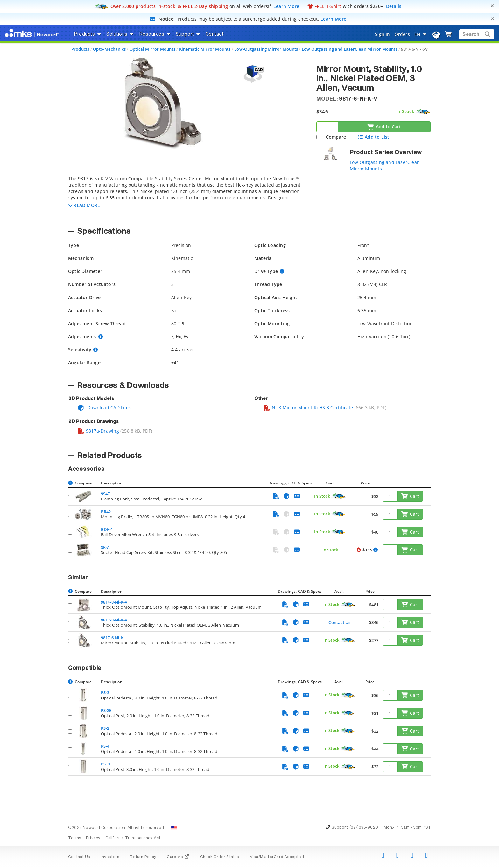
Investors (110, 857)
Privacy (93, 838)
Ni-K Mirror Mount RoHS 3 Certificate (308, 408)
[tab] (187, 197)
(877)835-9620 (364, 828)
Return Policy (143, 857)
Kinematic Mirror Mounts (205, 49)
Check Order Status (220, 857)
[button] (84, 205)
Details (394, 6)
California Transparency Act (133, 838)
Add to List (373, 137)
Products (80, 49)
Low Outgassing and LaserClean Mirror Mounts (350, 49)
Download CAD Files (104, 408)
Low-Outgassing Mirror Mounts (266, 49)
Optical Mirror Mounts (152, 49)
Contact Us (339, 622)
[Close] (492, 6)
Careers (178, 857)
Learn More (286, 6)
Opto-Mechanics (109, 49)
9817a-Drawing (98, 431)
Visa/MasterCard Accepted (277, 857)
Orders (402, 34)
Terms (75, 838)
